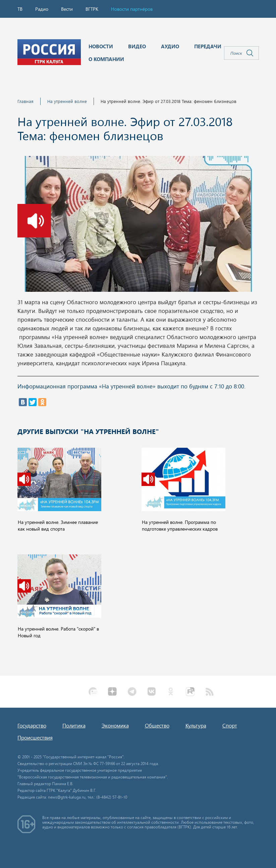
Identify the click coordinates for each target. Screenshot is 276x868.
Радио (42, 9)
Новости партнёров (132, 9)
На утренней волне (67, 101)
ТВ (20, 9)
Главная (25, 101)
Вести (67, 9)
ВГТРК (92, 9)
